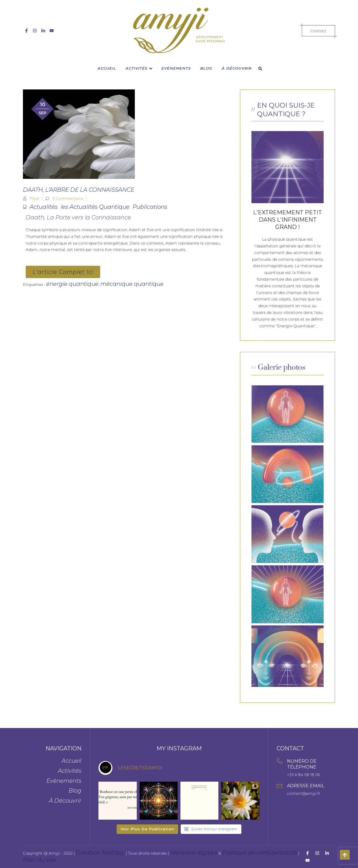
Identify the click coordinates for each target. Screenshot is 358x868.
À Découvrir (237, 68)
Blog (206, 68)
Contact (318, 31)
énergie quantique (72, 284)
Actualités (44, 207)
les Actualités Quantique (95, 207)
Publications (150, 207)
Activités (136, 68)
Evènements (176, 68)
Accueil (107, 68)
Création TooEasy (101, 853)
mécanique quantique (132, 284)
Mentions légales (194, 853)
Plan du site (39, 860)
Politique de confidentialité (260, 853)
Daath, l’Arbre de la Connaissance (79, 190)
